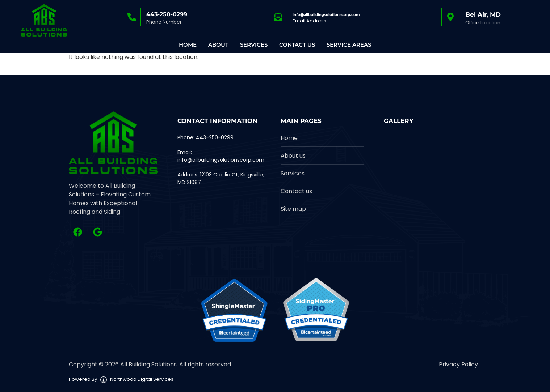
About (218, 45)
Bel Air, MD (483, 14)
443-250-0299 (167, 14)
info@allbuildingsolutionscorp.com (326, 15)
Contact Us (297, 45)
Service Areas (349, 45)
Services (254, 45)
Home (188, 45)
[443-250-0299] (132, 17)
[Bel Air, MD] (450, 17)
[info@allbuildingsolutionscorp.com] (278, 17)
